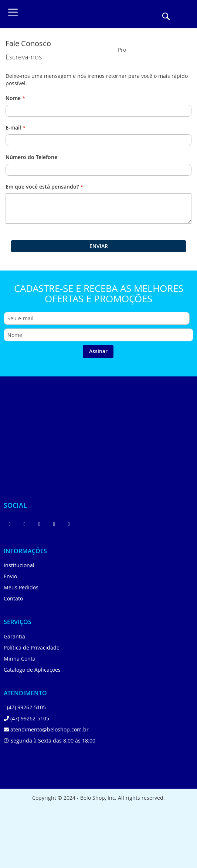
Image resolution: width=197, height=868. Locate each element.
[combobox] (122, 49)
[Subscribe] (98, 352)
